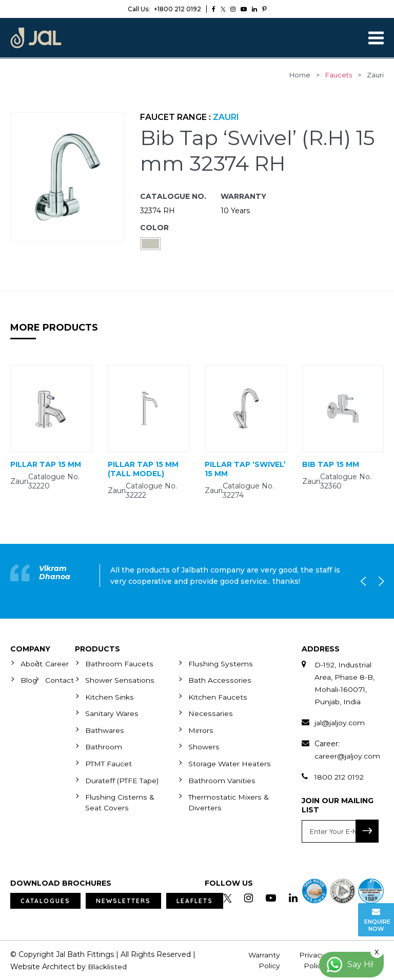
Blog (29, 680)
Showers (204, 745)
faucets (339, 75)
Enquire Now (377, 920)
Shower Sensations (119, 680)
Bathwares (104, 729)
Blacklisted (107, 966)
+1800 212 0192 (164, 9)
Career (57, 663)
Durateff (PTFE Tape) (123, 788)
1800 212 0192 (340, 777)
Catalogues (45, 900)
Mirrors (201, 729)
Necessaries (210, 712)
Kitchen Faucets (218, 696)
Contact (60, 680)
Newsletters (123, 900)
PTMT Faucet (109, 762)
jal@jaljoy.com (340, 722)
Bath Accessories (219, 680)
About (32, 663)
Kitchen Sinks (109, 696)
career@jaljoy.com (347, 756)
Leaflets (195, 900)
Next (379, 581)
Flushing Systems (220, 663)
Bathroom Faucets (119, 663)
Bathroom (104, 745)
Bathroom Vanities (222, 788)
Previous (366, 581)
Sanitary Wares (112, 712)
